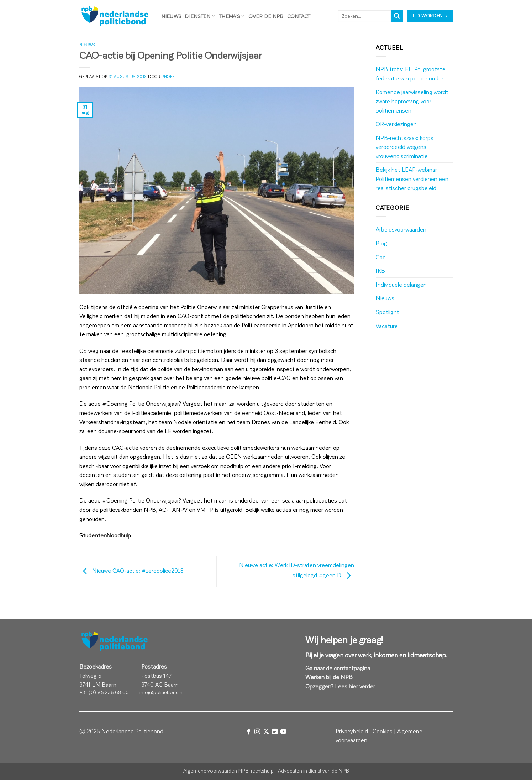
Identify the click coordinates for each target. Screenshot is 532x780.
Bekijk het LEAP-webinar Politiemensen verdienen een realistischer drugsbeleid (412, 178)
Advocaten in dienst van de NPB (314, 770)
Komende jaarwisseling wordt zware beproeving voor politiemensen (412, 101)
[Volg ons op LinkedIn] (275, 732)
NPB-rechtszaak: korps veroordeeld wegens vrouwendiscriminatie (405, 147)
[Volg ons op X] (266, 732)
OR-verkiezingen (396, 124)
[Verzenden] (397, 16)
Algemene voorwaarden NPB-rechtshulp (228, 770)
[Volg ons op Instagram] (257, 732)
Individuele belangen (401, 284)
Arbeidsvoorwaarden (401, 229)
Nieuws (171, 16)
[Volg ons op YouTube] (283, 732)
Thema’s (232, 16)
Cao (381, 257)
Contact (299, 16)
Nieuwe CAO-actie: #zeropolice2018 (131, 570)
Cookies (383, 731)
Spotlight (388, 312)
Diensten (200, 16)
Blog (381, 243)
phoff (168, 76)
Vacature (387, 326)
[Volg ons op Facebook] (248, 732)
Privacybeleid (352, 731)
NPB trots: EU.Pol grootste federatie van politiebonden (411, 74)
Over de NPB (266, 16)
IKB (380, 271)
